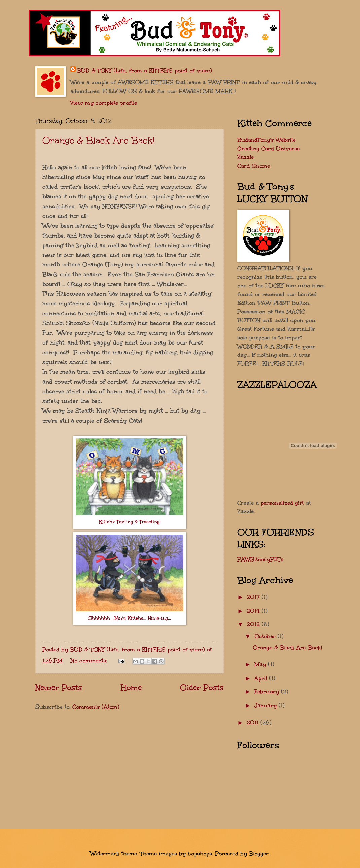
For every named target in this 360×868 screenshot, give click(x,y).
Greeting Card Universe (268, 148)
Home (131, 688)
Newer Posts (59, 688)
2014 (254, 611)
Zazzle (245, 157)
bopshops (200, 853)
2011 (254, 722)
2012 (254, 624)
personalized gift (282, 503)
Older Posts (202, 688)
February (268, 691)
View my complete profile (104, 103)
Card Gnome (254, 166)
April (262, 678)
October (266, 636)
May (261, 664)
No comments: (90, 660)
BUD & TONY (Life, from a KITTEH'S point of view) (145, 70)
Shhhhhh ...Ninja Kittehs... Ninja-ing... (130, 618)
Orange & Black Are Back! (99, 140)
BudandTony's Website (266, 140)
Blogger (259, 853)
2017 (254, 597)
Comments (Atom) (96, 707)
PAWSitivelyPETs (260, 559)
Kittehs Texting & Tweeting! (130, 522)
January (266, 705)
